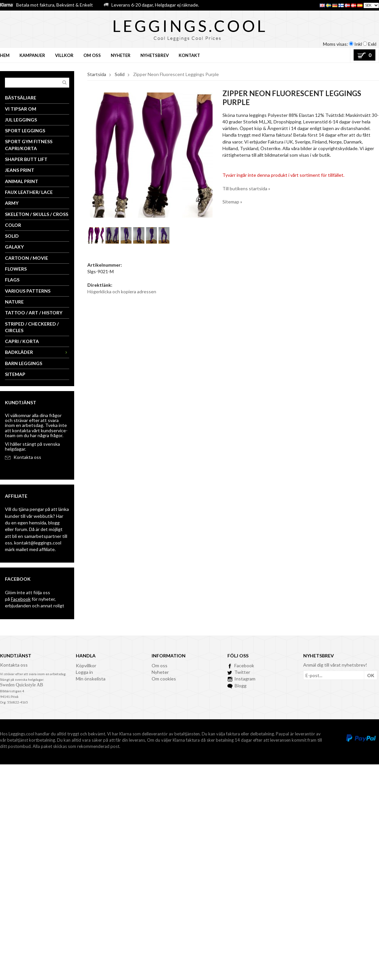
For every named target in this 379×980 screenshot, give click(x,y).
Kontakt (189, 55)
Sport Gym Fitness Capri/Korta (29, 145)
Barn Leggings (24, 363)
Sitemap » (232, 202)
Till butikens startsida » (246, 188)
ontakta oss (15, 665)
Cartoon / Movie (27, 258)
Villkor (64, 55)
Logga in (84, 672)
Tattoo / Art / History (34, 313)
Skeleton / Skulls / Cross (37, 214)
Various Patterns (28, 291)
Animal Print (22, 181)
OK (371, 675)
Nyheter (121, 55)
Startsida (97, 74)
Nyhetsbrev (155, 55)
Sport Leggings (25, 131)
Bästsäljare (21, 98)
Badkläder (37, 352)
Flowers (16, 269)
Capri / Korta (22, 341)
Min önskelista (91, 679)
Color (13, 225)
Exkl (372, 44)
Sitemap (15, 374)
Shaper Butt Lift (26, 159)
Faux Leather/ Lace (29, 192)
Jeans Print (20, 170)
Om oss (92, 55)
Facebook (21, 599)
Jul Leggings (21, 120)
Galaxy (14, 247)
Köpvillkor (86, 665)
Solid (12, 236)
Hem (5, 55)
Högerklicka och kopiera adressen (122, 291)
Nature (14, 302)
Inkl (358, 44)
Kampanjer (32, 55)
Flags (12, 280)
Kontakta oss (27, 457)
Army (12, 203)
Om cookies (164, 679)
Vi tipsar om (21, 109)
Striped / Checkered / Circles (32, 327)
